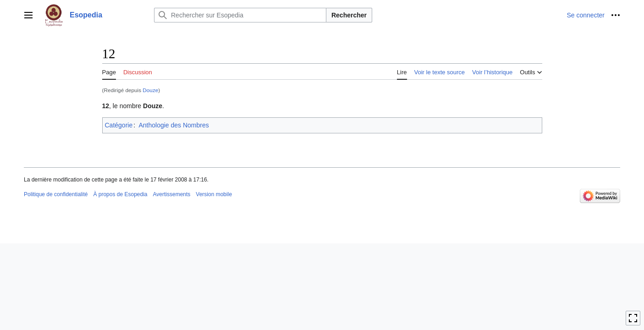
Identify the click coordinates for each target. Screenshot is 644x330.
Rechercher (349, 15)
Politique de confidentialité (56, 194)
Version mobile (214, 194)
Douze (150, 90)
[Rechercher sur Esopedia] (240, 15)
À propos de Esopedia (120, 194)
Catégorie (119, 125)
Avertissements (172, 194)
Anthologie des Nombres (173, 125)
